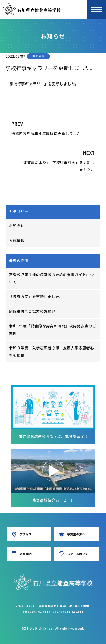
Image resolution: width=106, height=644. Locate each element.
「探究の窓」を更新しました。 (36, 297)
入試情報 (17, 240)
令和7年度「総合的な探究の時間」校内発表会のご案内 (53, 329)
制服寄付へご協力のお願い (32, 311)
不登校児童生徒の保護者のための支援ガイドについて (51, 278)
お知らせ (17, 226)
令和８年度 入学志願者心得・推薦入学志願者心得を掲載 (51, 351)
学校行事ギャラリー (27, 84)
